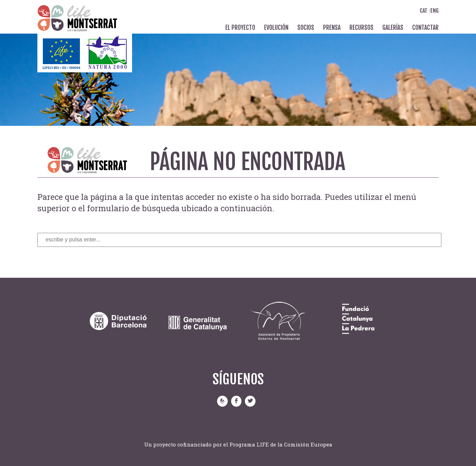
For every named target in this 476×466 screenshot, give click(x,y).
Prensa (332, 27)
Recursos (361, 27)
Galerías (393, 27)
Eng (435, 11)
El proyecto (240, 27)
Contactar (425, 27)
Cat (424, 11)
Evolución (276, 27)
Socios (306, 27)
